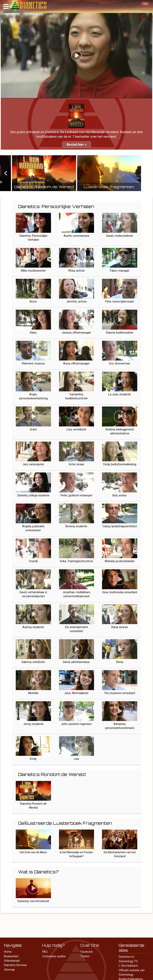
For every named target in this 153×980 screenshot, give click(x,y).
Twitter (85, 956)
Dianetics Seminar (15, 965)
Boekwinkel (11, 956)
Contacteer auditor (54, 956)
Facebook (87, 952)
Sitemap (9, 970)
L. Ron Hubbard (128, 966)
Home (8, 952)
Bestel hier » (77, 144)
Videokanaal (12, 961)
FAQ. (45, 952)
